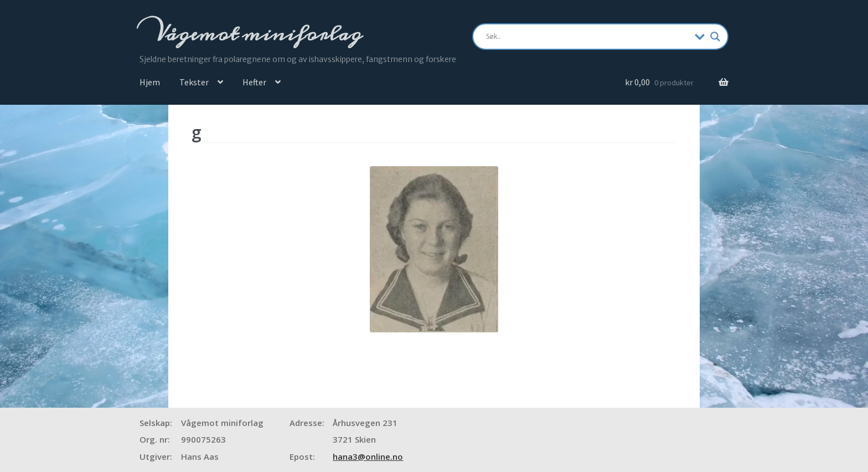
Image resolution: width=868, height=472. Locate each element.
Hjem (150, 82)
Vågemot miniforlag (256, 34)
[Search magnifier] (715, 37)
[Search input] (588, 37)
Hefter (254, 82)
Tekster (194, 82)
